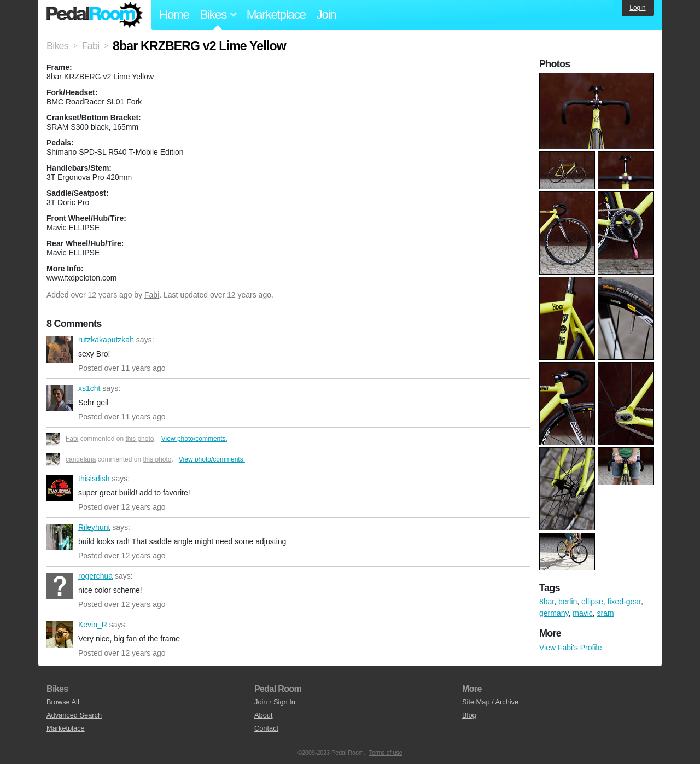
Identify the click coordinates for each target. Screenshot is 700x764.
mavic (583, 613)
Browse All (63, 702)
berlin (568, 602)
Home (174, 14)
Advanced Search (74, 715)
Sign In (284, 702)
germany (554, 613)
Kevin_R (60, 634)
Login (637, 8)
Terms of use (386, 753)
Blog (469, 715)
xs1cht (60, 398)
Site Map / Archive (490, 702)
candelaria (81, 459)
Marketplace (276, 14)
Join (326, 14)
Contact (266, 728)
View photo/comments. (194, 439)
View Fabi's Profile (570, 648)
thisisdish (60, 488)
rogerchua (60, 586)
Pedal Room (95, 15)
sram (606, 613)
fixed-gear (624, 602)
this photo (139, 439)
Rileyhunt (60, 537)
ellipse (592, 602)
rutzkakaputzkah (60, 349)
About (263, 715)
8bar (547, 602)
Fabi (152, 295)
